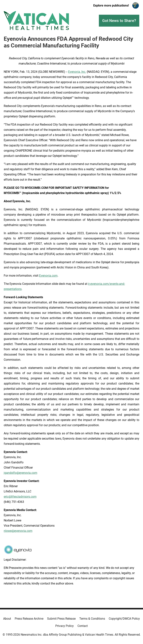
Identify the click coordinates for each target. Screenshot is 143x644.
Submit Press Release (61, 619)
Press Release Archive (29, 619)
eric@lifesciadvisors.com (20, 497)
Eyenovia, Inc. (77, 72)
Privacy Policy (65, 626)
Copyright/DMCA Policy (124, 619)
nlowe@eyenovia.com (18, 531)
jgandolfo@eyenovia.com (20, 473)
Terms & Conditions (92, 619)
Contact (83, 626)
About (7, 619)
